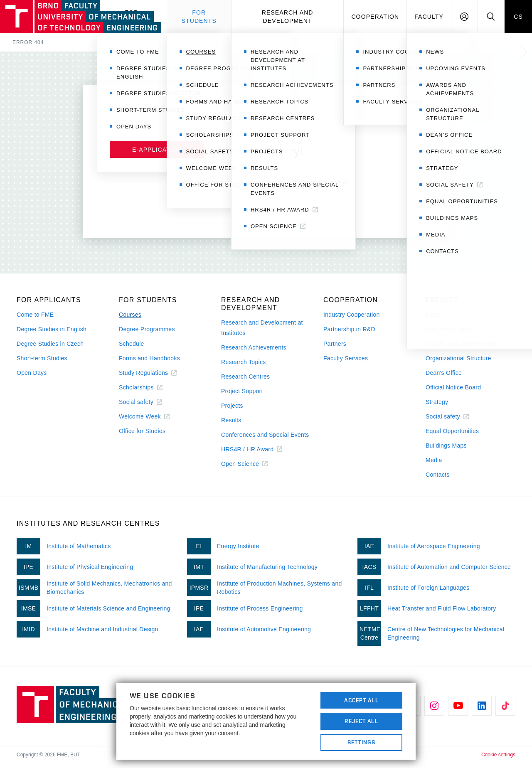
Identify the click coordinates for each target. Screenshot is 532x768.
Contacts (438, 475)
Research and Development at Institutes (262, 328)
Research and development (288, 17)
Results (231, 420)
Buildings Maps (446, 446)
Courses (130, 315)
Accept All (361, 700)
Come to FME (35, 315)
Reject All (361, 721)
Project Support (242, 391)
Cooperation (375, 17)
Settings (361, 742)
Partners (335, 344)
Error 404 (28, 42)
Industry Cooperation (352, 315)
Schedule (132, 344)
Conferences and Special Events (265, 435)
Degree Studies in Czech (50, 344)
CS (518, 17)
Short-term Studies (42, 358)
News (433, 315)
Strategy (437, 402)
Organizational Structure (458, 358)
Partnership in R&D (349, 329)
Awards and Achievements (461, 344)
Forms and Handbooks (149, 358)
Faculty (429, 17)
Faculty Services (346, 358)
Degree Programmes (147, 329)
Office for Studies (142, 431)
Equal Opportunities (452, 431)
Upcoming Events (449, 329)
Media (434, 460)
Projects (232, 406)
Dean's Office (444, 373)
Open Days (32, 373)
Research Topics (243, 362)
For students (199, 17)
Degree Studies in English (52, 329)
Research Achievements (254, 347)
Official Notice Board (453, 387)
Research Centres (245, 377)
